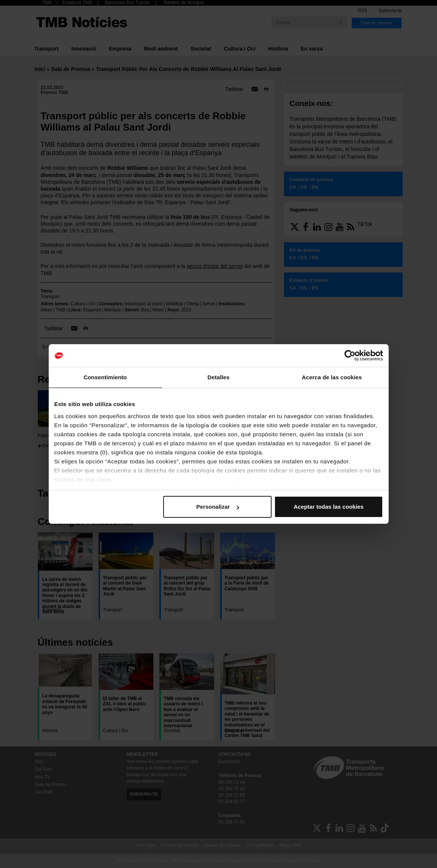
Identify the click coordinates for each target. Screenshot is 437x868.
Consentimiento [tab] (105, 377)
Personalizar (218, 507)
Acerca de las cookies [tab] (332, 377)
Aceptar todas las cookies (328, 507)
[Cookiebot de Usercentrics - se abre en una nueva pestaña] (350, 356)
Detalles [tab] (218, 377)
